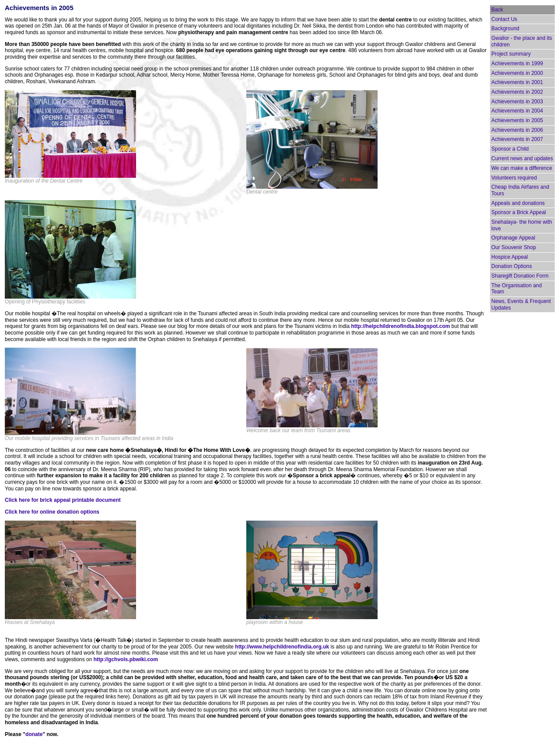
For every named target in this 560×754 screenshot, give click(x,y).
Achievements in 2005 (517, 120)
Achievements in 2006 (517, 130)
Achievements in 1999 (517, 63)
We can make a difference (522, 168)
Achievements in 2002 (517, 92)
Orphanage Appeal (513, 238)
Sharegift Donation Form (520, 276)
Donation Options (512, 266)
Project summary (511, 54)
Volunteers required (514, 178)
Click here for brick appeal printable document (63, 500)
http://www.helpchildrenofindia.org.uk (282, 647)
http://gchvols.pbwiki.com (126, 659)
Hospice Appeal (509, 257)
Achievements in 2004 (517, 111)
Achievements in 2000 (517, 73)
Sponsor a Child (510, 149)
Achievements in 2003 (517, 102)
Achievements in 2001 (517, 82)
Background (505, 28)
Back (497, 10)
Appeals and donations (518, 203)
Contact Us (504, 19)
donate (34, 734)
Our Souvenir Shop (514, 247)
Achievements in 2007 (517, 139)
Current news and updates (522, 159)
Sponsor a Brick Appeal (519, 212)
